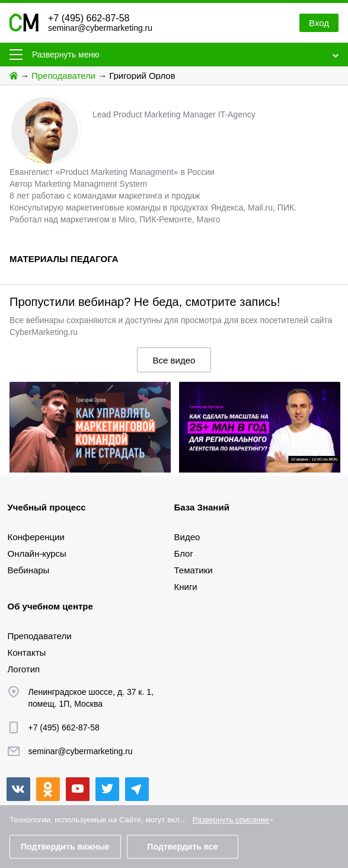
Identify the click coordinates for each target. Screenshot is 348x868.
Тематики (194, 570)
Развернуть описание (231, 820)
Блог (184, 553)
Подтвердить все (182, 847)
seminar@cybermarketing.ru (100, 28)
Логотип (24, 669)
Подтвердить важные (65, 847)
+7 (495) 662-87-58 (89, 18)
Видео (187, 537)
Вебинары (29, 570)
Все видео (174, 360)
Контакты (27, 652)
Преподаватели (63, 76)
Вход (319, 23)
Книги (186, 587)
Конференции (36, 537)
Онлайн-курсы (37, 553)
